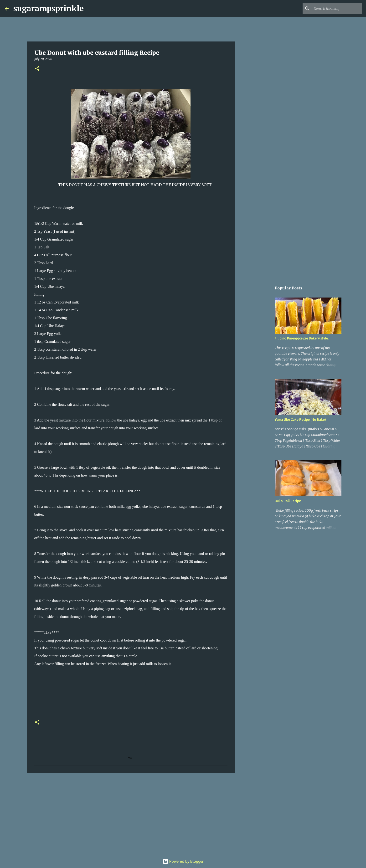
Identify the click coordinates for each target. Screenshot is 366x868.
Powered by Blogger (183, 861)
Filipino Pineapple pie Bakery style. (302, 338)
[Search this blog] (337, 9)
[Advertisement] (131, 814)
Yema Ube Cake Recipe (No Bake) (300, 420)
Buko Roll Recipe (288, 501)
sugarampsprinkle (49, 9)
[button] (37, 69)
